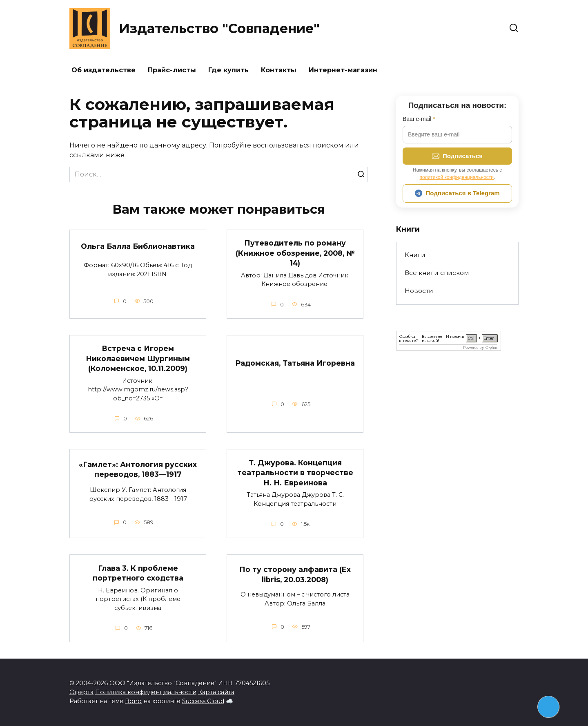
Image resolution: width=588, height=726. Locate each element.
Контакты (279, 70)
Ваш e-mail (419, 119)
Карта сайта (216, 692)
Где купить (228, 70)
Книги (415, 255)
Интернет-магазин (343, 70)
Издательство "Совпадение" (219, 28)
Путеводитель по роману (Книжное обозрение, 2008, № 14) (295, 253)
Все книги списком (437, 273)
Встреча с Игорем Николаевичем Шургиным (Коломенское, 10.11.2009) (138, 358)
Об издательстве (104, 70)
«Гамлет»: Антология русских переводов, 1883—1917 (138, 469)
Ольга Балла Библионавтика (138, 246)
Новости (419, 291)
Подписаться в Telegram (457, 193)
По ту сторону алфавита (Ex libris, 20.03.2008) (295, 574)
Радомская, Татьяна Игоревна (295, 365)
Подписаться (457, 156)
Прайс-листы (172, 70)
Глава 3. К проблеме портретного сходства (138, 573)
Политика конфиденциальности (146, 692)
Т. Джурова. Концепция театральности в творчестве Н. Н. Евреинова (295, 472)
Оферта (81, 692)
